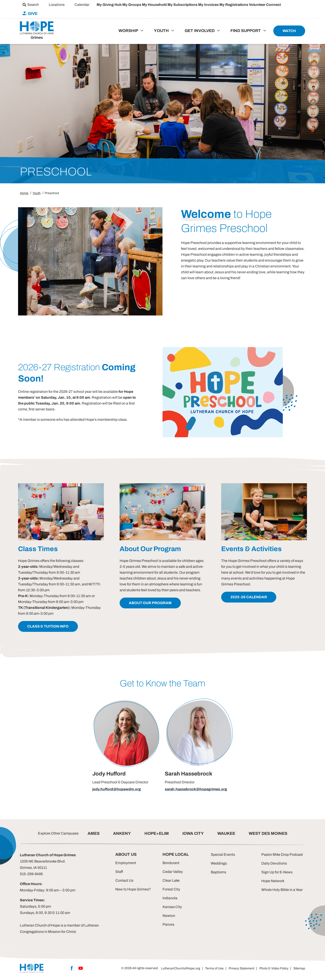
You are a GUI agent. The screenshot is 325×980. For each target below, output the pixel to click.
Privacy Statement (241, 968)
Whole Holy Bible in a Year (282, 890)
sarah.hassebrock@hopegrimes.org (196, 789)
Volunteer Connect (265, 5)
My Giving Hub (109, 5)
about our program (150, 603)
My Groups (132, 5)
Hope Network (273, 881)
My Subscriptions (183, 5)
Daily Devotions (274, 863)
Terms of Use (214, 968)
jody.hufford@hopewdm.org (117, 789)
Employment (126, 863)
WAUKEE (226, 833)
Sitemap (299, 968)
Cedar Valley (173, 872)
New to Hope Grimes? (133, 889)
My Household (155, 5)
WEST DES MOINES (268, 833)
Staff (119, 872)
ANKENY (122, 833)
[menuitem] (31, 5)
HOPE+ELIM (157, 833)
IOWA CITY (193, 833)
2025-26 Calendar (249, 597)
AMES (94, 833)
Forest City (171, 889)
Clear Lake (171, 880)
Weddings (219, 863)
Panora (168, 924)
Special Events (223, 855)
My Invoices (209, 5)
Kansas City (172, 907)
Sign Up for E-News (277, 872)
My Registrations (234, 5)
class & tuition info (48, 626)
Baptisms (218, 872)
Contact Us (124, 880)
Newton (169, 916)
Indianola (170, 898)
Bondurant (171, 863)
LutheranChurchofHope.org (181, 968)
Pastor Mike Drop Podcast (282, 855)
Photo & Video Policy (274, 968)
